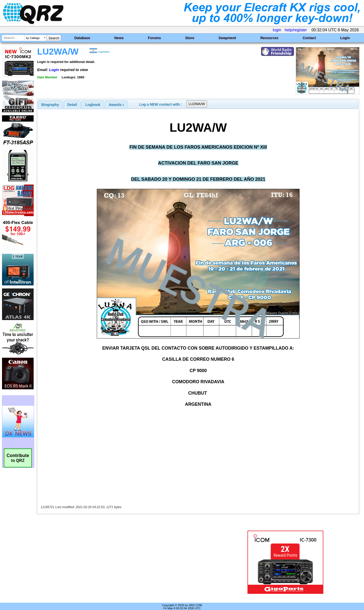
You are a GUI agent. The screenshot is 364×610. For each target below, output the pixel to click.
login (277, 30)
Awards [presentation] (116, 105)
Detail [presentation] (72, 105)
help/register (296, 30)
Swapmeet (227, 38)
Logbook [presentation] (93, 105)
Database (82, 38)
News (119, 38)
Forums (154, 38)
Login (345, 38)
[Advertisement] (128, 557)
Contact (309, 38)
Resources (269, 38)
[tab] (50, 105)
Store (190, 38)
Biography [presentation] (50, 105)
